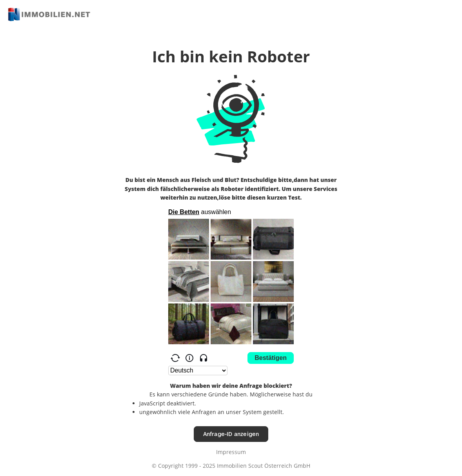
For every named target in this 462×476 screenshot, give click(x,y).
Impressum (231, 452)
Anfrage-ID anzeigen (231, 434)
